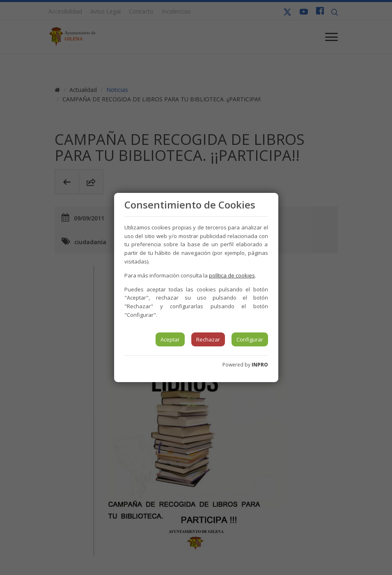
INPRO (260, 365)
